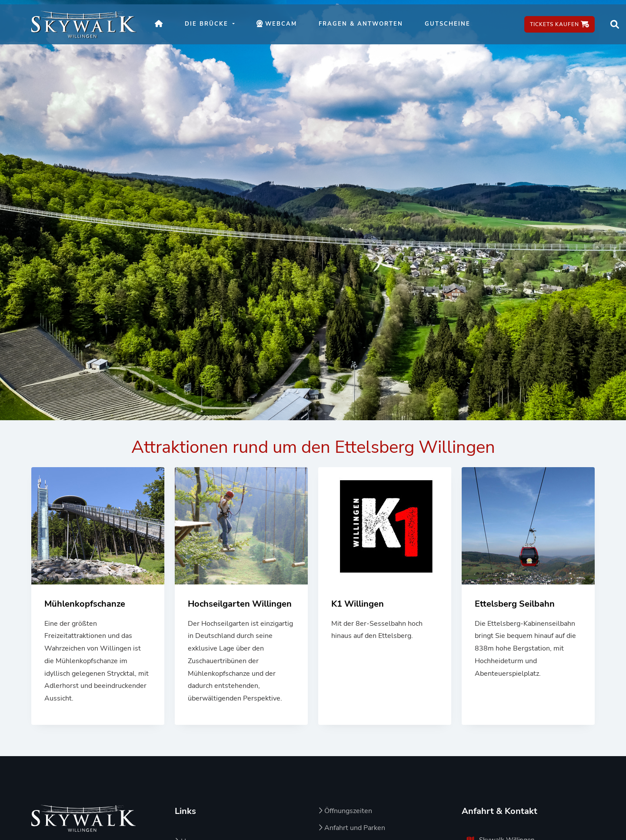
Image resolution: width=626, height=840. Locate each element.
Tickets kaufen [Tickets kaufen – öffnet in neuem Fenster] (559, 24)
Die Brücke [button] (208, 24)
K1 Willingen (358, 604)
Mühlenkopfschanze (85, 604)
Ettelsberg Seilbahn (515, 604)
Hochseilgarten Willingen (240, 604)
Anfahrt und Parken (352, 828)
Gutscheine (448, 24)
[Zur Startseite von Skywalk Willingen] (83, 818)
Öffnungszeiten (345, 811)
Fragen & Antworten (361, 24)
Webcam (282, 29)
